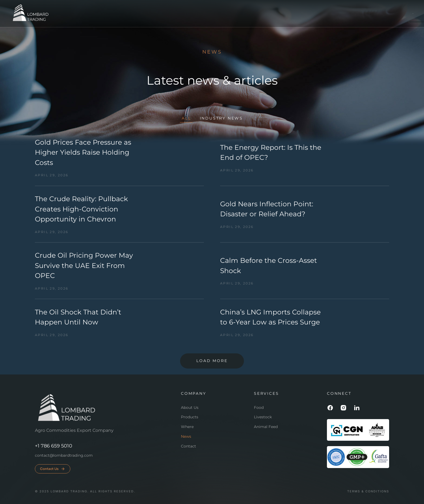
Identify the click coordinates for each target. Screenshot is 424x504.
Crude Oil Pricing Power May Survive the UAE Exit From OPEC (84, 265)
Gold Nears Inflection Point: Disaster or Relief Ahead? (267, 209)
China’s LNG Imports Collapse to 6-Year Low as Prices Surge (270, 317)
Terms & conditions (368, 491)
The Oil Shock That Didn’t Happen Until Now (78, 317)
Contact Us (53, 469)
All (186, 118)
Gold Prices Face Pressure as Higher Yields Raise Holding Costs (83, 152)
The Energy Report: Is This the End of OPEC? (271, 152)
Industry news (221, 118)
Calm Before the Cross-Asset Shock (269, 266)
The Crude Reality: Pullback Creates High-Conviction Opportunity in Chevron (81, 209)
